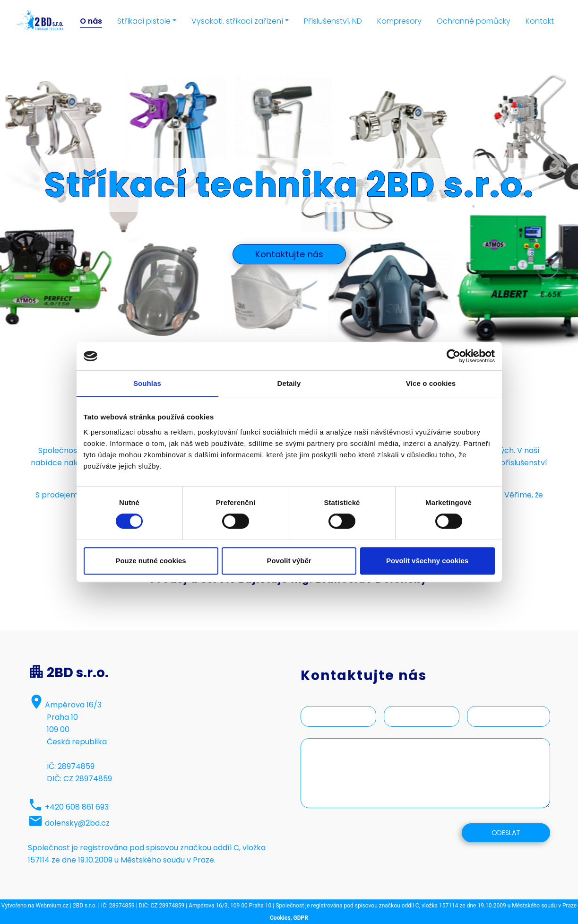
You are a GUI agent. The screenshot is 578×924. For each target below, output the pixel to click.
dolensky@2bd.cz (77, 823)
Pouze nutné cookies (151, 561)
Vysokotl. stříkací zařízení (237, 21)
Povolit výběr (289, 561)
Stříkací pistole (144, 21)
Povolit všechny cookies (427, 561)
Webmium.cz (52, 906)
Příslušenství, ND (333, 21)
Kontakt (540, 21)
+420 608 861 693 (77, 807)
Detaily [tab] (289, 383)
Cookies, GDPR (289, 918)
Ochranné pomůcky (474, 21)
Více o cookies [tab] (431, 383)
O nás (91, 21)
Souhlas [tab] (147, 383)
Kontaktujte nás (289, 254)
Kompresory (399, 21)
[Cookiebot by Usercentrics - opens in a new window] (453, 356)
